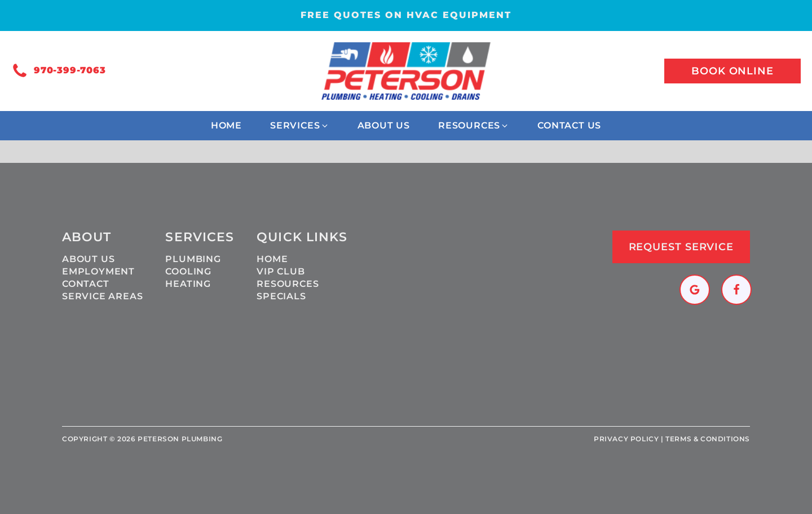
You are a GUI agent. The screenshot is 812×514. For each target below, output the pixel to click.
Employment (98, 271)
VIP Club (281, 271)
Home (272, 259)
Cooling (188, 271)
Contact (86, 284)
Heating (188, 284)
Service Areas (102, 296)
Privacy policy (626, 439)
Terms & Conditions (708, 439)
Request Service (681, 247)
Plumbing (193, 259)
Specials (281, 296)
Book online (732, 71)
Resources (288, 284)
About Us (88, 259)
